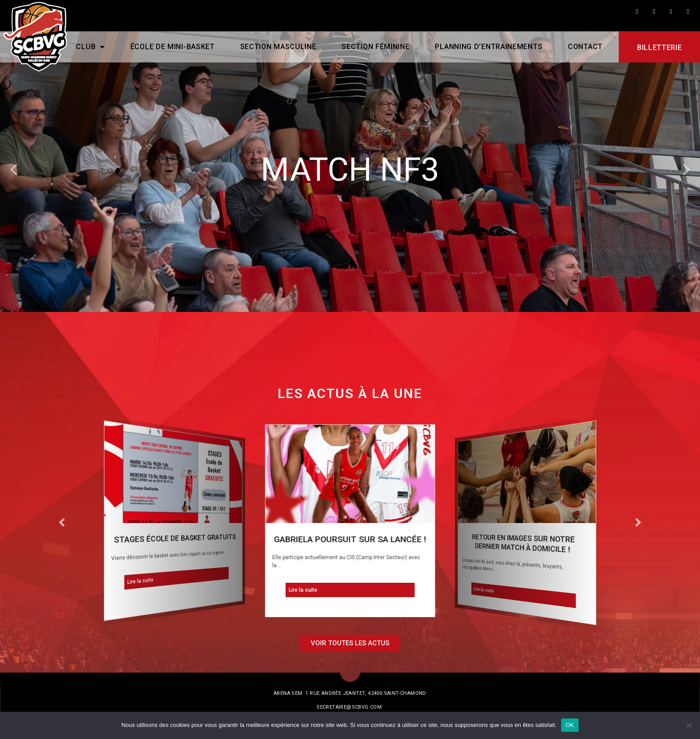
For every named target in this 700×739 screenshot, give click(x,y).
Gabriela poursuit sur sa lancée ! (350, 539)
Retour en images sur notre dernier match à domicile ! (523, 544)
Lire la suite (141, 581)
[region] (350, 170)
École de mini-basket (173, 47)
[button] (14, 170)
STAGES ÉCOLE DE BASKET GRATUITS (175, 539)
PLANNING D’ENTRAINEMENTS (489, 47)
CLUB (90, 47)
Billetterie (660, 48)
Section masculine (278, 47)
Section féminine (376, 47)
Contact (585, 47)
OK (570, 725)
